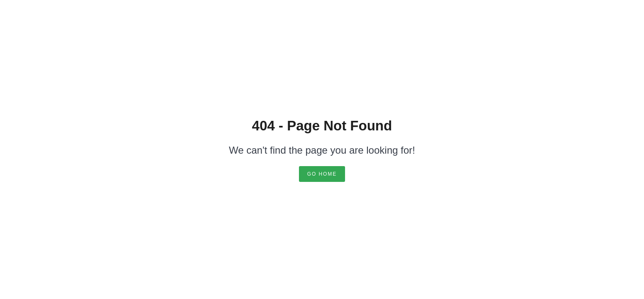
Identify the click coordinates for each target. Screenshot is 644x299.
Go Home (322, 174)
